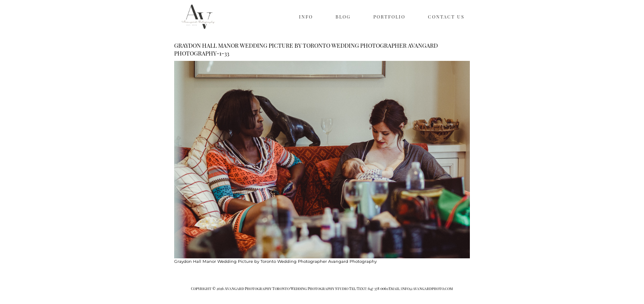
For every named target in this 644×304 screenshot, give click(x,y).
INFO (306, 17)
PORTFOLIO (389, 17)
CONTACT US (446, 17)
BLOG (343, 17)
